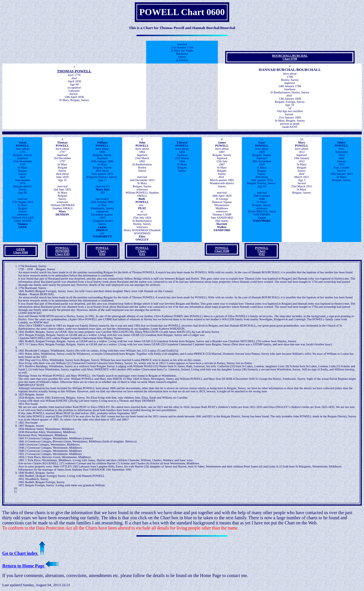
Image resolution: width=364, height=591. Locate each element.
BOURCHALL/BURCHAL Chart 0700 (290, 57)
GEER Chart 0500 (21, 251)
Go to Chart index (24, 553)
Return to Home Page (31, 566)
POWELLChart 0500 (222, 249)
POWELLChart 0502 (262, 251)
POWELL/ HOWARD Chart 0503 (62, 251)
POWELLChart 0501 (142, 251)
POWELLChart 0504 (102, 251)
